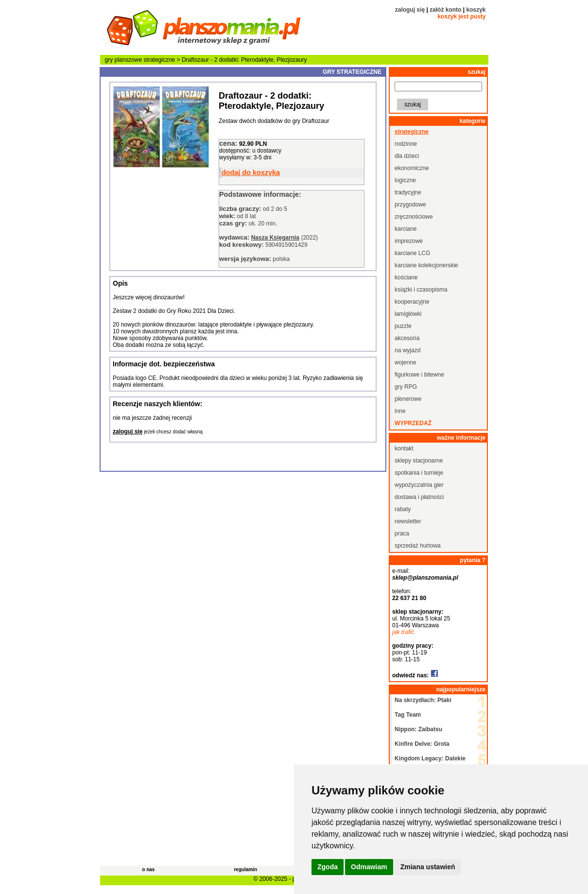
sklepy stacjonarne (419, 461)
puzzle (403, 326)
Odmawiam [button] (369, 867)
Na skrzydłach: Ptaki (423, 700)
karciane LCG (412, 253)
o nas (148, 869)
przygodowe (410, 205)
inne (400, 411)
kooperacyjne (412, 302)
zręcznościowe (414, 217)
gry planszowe (124, 60)
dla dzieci (407, 156)
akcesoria (407, 338)
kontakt (404, 448)
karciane (406, 229)
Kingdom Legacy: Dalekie (430, 758)
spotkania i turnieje (419, 473)
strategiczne (160, 60)
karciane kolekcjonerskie (426, 265)
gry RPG (406, 387)
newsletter (408, 521)
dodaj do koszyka (251, 172)
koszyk (476, 10)
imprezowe (409, 241)
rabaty (403, 509)
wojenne (406, 362)
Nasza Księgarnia (275, 238)
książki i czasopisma (421, 290)
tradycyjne (408, 192)
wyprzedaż (413, 423)
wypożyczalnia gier (419, 485)
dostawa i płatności (419, 497)
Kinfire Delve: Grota (422, 744)
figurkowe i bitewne (419, 375)
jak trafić (403, 632)
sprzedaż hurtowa (418, 546)
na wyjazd (407, 350)
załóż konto (445, 10)
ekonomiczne (412, 168)
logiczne (405, 180)
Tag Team (408, 715)
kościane (406, 277)
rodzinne (406, 144)
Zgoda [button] (328, 867)
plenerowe (408, 399)
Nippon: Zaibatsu (418, 729)
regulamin (245, 869)
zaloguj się (410, 10)
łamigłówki (408, 314)
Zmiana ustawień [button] (428, 867)
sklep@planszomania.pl (425, 578)
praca (402, 533)
